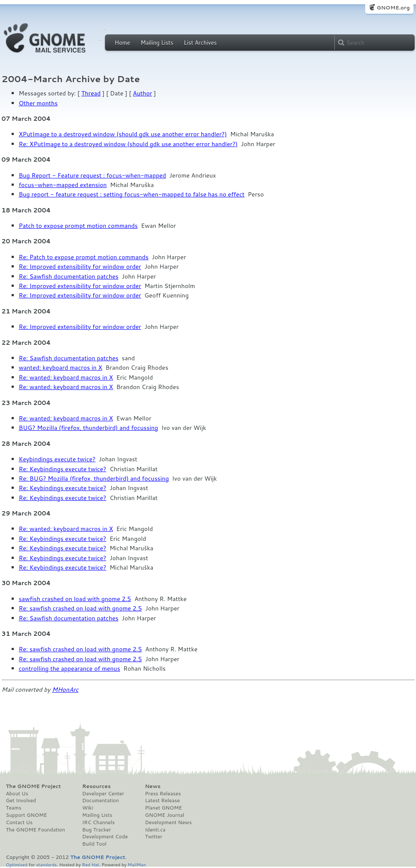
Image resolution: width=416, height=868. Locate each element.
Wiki (88, 808)
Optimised (17, 864)
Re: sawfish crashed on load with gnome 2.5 (80, 608)
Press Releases (163, 794)
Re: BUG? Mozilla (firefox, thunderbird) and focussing (94, 478)
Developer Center (103, 794)
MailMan (137, 864)
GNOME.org (393, 8)
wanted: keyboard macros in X (61, 368)
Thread (91, 93)
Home (123, 43)
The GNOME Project (34, 786)
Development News (168, 822)
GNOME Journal (165, 815)
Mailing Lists (157, 43)
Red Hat (90, 864)
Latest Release (162, 801)
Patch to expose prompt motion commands (79, 226)
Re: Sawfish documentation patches (69, 276)
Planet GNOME (163, 808)
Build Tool (94, 844)
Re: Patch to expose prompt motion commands (84, 257)
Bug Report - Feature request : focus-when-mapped (92, 175)
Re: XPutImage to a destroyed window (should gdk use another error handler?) (128, 144)
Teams (14, 808)
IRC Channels (99, 822)
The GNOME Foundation (36, 830)
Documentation (100, 801)
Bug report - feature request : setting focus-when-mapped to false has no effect (132, 194)
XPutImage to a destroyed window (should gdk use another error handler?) (123, 134)
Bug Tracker (97, 830)
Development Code (105, 837)
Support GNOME (27, 815)
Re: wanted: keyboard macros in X (66, 377)
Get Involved (21, 801)
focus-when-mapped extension (63, 185)
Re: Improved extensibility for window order (80, 267)
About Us (17, 794)
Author (143, 93)
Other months (38, 103)
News (153, 786)
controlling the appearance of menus (70, 669)
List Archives (200, 43)
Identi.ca (155, 830)
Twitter (154, 837)
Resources (96, 786)
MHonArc (65, 690)
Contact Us (19, 822)
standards (46, 864)
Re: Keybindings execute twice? (63, 469)
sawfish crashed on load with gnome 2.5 (75, 599)
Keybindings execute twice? (57, 459)
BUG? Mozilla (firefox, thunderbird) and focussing (89, 428)
